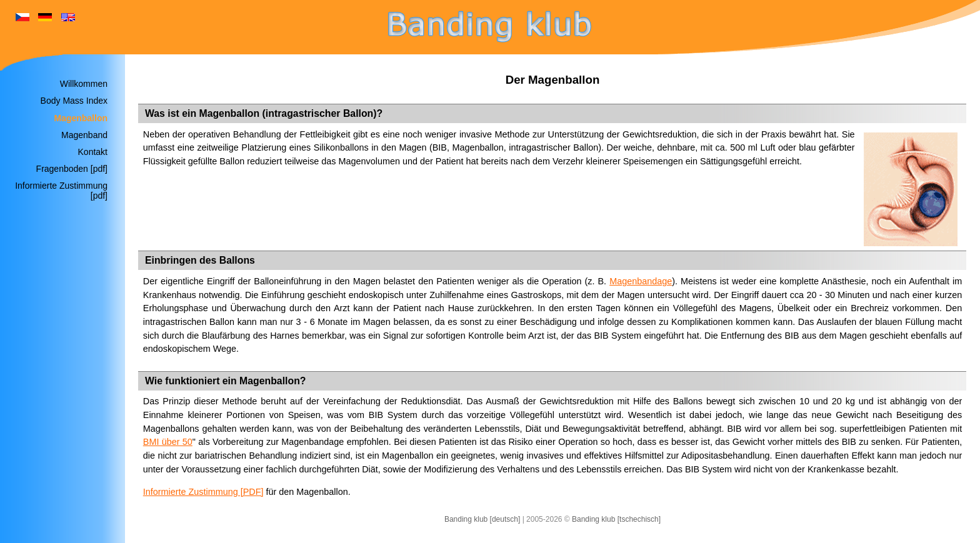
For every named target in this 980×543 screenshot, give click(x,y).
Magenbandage (641, 281)
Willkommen (84, 84)
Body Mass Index (74, 101)
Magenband (84, 135)
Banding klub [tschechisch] (616, 519)
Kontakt (93, 152)
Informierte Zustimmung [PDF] (203, 492)
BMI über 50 (168, 442)
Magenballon (81, 118)
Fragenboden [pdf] (72, 169)
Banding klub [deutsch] (482, 519)
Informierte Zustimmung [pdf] (61, 191)
